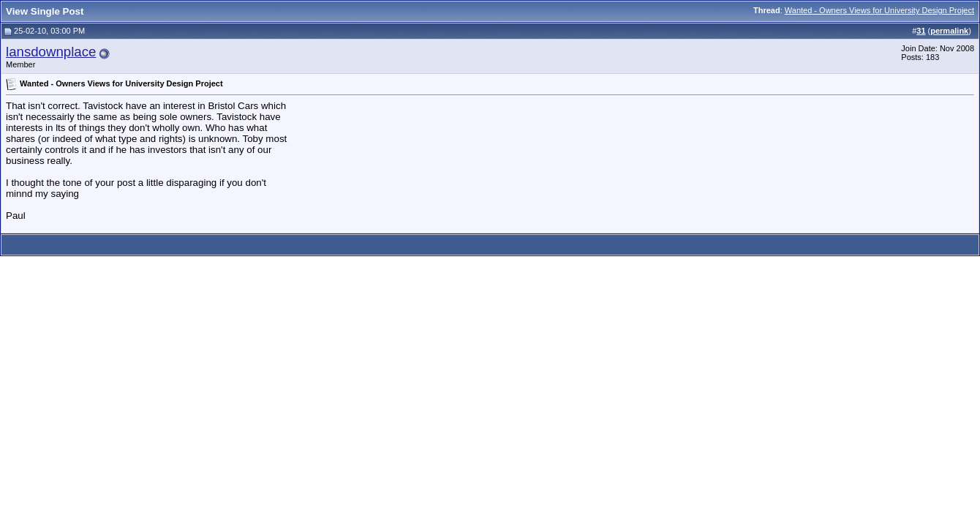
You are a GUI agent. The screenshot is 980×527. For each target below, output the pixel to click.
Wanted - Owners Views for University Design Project (879, 10)
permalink (949, 31)
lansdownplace (51, 52)
